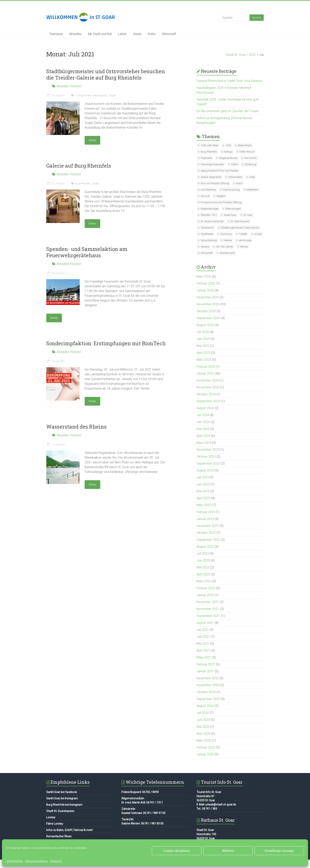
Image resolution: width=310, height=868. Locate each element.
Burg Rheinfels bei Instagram (64, 805)
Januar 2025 (205, 373)
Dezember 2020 (208, 678)
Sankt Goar (230, 215)
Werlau (244, 247)
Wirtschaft (169, 34)
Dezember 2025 (208, 297)
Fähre (234, 164)
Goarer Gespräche (211, 177)
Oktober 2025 (206, 311)
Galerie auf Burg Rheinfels (79, 166)
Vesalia (205, 247)
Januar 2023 (205, 519)
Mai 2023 (203, 491)
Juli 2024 (203, 415)
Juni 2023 (203, 484)
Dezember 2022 (208, 526)
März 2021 (204, 657)
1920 (228, 145)
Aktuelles (75, 34)
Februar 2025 (206, 367)
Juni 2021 (203, 637)
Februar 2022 (206, 588)
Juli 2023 (203, 477)
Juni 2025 (203, 339)
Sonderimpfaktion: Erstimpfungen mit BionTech (106, 343)
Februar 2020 (206, 747)
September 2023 (208, 463)
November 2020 (208, 685)
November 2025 (208, 304)
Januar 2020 (205, 754)
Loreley (51, 817)
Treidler (112, 96)
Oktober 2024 (206, 394)
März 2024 (204, 443)
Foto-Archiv (250, 158)
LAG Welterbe (208, 190)
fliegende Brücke (228, 158)
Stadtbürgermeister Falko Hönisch (240, 228)
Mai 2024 (203, 429)
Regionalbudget (210, 209)
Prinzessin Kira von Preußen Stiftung (221, 202)
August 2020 (205, 706)
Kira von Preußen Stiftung (215, 183)
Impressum (56, 861)
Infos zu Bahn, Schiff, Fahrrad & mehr (70, 830)
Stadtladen (207, 234)
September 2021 (208, 616)
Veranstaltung (209, 240)
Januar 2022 (205, 595)
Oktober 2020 (206, 692)
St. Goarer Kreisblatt (212, 221)
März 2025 (204, 360)
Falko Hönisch (100, 96)
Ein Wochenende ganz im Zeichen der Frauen (228, 111)
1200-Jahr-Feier (83, 96)
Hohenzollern (235, 177)
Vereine (228, 240)
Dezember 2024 (208, 380)
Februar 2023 (206, 512)
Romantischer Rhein (59, 836)
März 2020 (204, 740)
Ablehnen (228, 851)
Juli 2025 (203, 332)
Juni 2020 (203, 720)
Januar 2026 (205, 290)
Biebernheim (245, 145)
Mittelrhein (252, 190)
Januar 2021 (205, 671)
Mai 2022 (203, 567)
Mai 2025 (203, 346)
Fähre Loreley (55, 824)
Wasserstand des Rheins (76, 427)
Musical (205, 196)
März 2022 (204, 581)
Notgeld (221, 196)
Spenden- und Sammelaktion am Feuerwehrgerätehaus (87, 252)
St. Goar (248, 215)
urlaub (258, 234)
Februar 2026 (206, 283)
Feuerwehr (207, 158)
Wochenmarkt (227, 253)
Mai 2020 (203, 727)
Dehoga (228, 152)
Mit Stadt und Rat (100, 34)
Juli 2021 (203, 630)
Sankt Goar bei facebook (62, 792)
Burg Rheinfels (83, 184)
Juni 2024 (203, 422)
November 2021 (208, 609)
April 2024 (203, 436)
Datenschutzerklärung (36, 861)
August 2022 (205, 547)
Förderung (250, 164)
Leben (122, 34)
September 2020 (208, 699)
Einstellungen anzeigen (279, 851)
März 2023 (204, 505)
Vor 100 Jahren (225, 247)
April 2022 (203, 574)
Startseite (56, 34)
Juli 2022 (203, 554)
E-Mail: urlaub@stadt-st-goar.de (216, 804)
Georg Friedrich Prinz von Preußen (220, 171)
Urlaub (137, 34)
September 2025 (208, 318)
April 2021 (203, 650)
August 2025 (205, 325)
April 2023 (203, 498)
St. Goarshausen (240, 221)
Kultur (152, 34)
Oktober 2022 (206, 533)
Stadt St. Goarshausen (60, 811)
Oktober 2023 (206, 457)
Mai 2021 (203, 644)
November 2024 (208, 387)
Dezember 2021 (208, 602)
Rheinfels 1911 (209, 215)
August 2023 (205, 470)
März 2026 (204, 277)
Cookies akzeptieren (177, 851)
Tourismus (226, 234)
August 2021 (205, 623)
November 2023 (208, 450)
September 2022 (208, 540)
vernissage (245, 240)
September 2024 (208, 401)
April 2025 (203, 353)
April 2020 (203, 734)
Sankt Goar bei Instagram (62, 798)
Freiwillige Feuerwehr (212, 164)
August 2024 (205, 408)
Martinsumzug (231, 190)
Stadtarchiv (207, 228)
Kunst (239, 183)
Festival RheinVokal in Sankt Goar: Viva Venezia (229, 81)
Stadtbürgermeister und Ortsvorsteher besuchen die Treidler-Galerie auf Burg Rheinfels (106, 74)
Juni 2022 (203, 560)
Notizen (76, 86)
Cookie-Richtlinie (14, 861)
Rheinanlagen (233, 209)
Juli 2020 (203, 713)
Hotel (252, 177)
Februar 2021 (206, 664)
